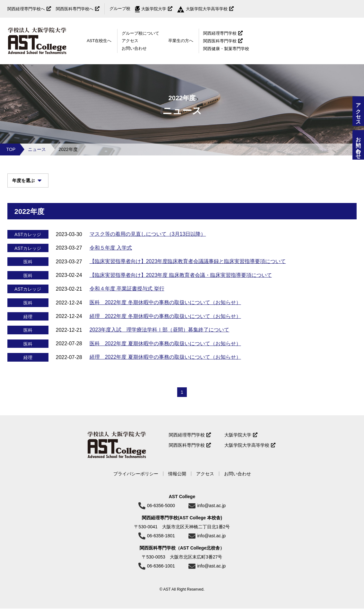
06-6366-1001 (161, 573)
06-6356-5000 (161, 513)
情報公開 (177, 481)
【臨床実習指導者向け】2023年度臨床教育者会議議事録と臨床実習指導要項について (188, 266)
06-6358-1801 (161, 543)
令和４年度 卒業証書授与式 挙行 (127, 294)
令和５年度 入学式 (111, 253)
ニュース (37, 149)
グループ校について (140, 33)
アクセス (130, 41)
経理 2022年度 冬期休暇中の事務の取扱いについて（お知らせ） (165, 321)
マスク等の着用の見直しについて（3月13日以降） (148, 239)
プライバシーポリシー (136, 481)
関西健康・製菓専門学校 (226, 49)
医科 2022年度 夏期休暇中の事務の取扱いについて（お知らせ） (165, 348)
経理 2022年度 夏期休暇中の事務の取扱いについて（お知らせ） (165, 362)
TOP (11, 149)
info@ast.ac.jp (211, 513)
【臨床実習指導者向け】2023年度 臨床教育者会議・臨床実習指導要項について (181, 280)
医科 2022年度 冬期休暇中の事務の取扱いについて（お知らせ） (165, 307)
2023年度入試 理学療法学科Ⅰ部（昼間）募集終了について (160, 335)
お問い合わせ (134, 48)
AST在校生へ (99, 41)
